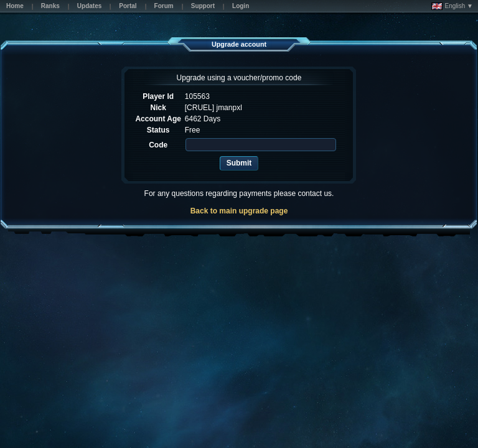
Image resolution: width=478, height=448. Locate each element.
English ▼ (452, 6)
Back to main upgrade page (239, 211)
